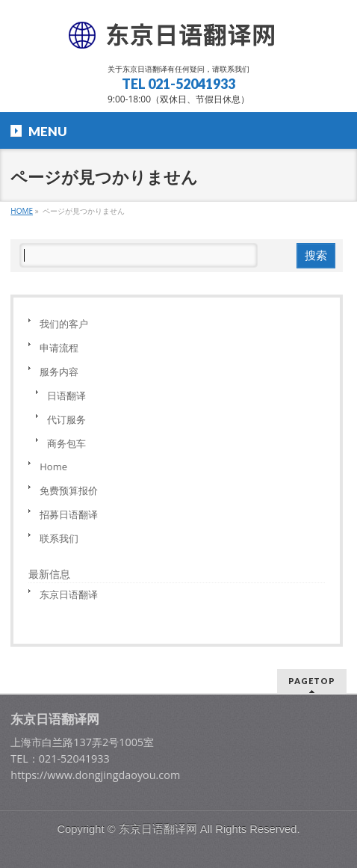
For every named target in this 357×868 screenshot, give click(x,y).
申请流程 (59, 348)
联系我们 (59, 538)
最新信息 (49, 574)
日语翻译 (66, 395)
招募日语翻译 (69, 514)
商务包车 (66, 443)
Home (53, 467)
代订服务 (66, 419)
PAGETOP (312, 681)
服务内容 (59, 372)
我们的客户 (64, 324)
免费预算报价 (69, 490)
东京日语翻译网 (158, 829)
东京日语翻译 (69, 594)
